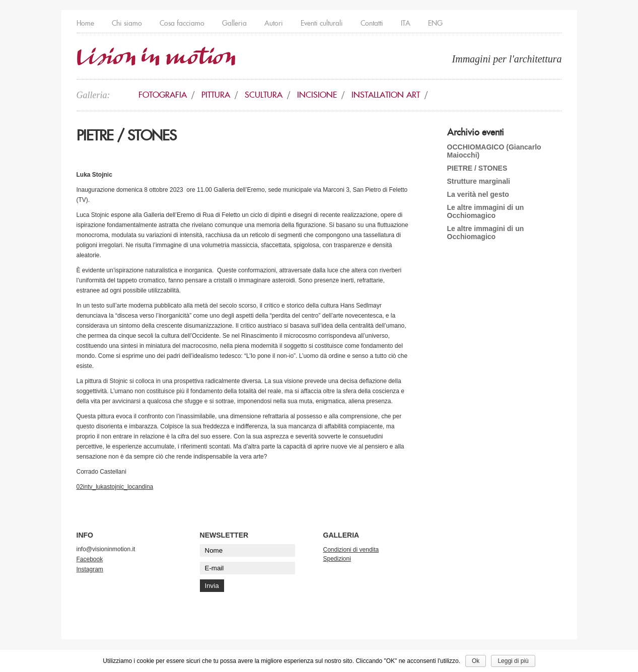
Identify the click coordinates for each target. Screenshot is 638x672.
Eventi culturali (322, 23)
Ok (476, 661)
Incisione (317, 95)
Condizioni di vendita (351, 550)
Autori (274, 23)
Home (85, 23)
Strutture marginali (479, 181)
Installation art (386, 95)
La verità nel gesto (478, 194)
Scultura (264, 95)
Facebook (90, 559)
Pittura (216, 95)
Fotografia (163, 95)
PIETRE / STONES (477, 168)
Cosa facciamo (182, 23)
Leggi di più (513, 661)
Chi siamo (127, 23)
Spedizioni (337, 559)
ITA (406, 23)
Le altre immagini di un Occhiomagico (486, 211)
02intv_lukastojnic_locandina (115, 487)
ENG (435, 23)
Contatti (372, 23)
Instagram (90, 569)
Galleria (234, 23)
